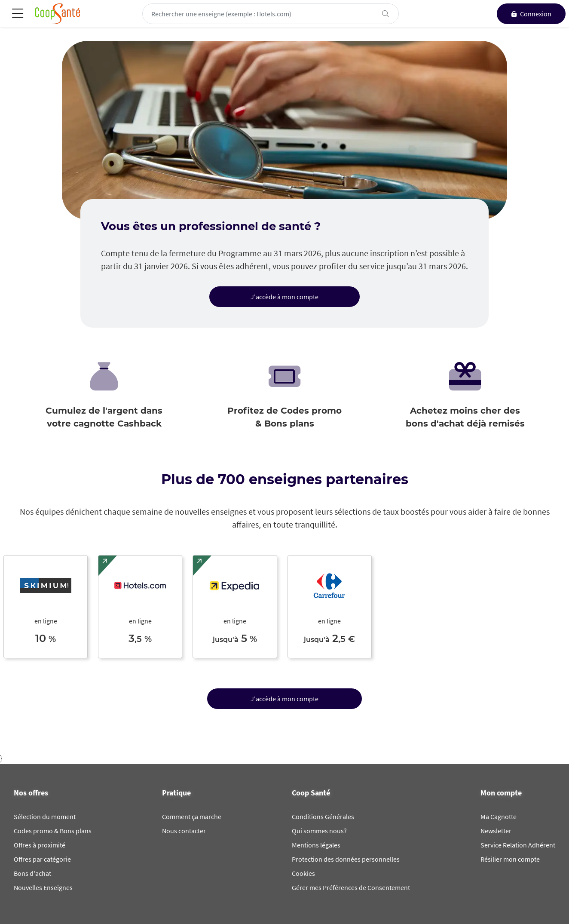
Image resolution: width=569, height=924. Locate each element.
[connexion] (531, 14)
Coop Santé (311, 793)
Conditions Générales (323, 817)
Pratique (176, 793)
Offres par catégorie (42, 859)
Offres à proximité (40, 845)
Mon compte (501, 793)
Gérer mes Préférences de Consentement (351, 887)
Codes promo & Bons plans (53, 831)
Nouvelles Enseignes (43, 887)
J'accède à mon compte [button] (284, 297)
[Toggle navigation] (18, 14)
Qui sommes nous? (319, 831)
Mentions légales (316, 845)
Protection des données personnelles (346, 859)
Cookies (303, 873)
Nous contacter (184, 831)
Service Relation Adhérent (518, 845)
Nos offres (31, 793)
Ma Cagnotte (499, 817)
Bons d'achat (32, 873)
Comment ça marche (192, 817)
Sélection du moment (45, 817)
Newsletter (496, 831)
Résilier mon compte (510, 859)
